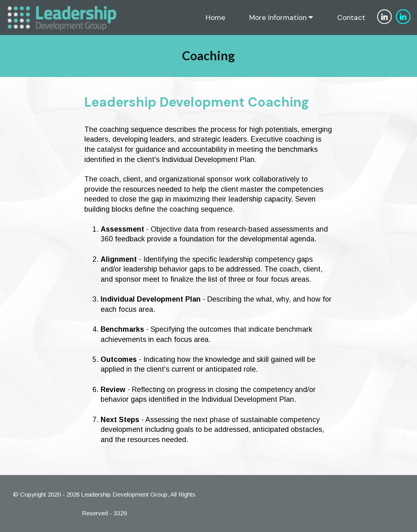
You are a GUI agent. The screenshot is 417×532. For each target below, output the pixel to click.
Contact (351, 18)
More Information (278, 18)
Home (215, 18)
